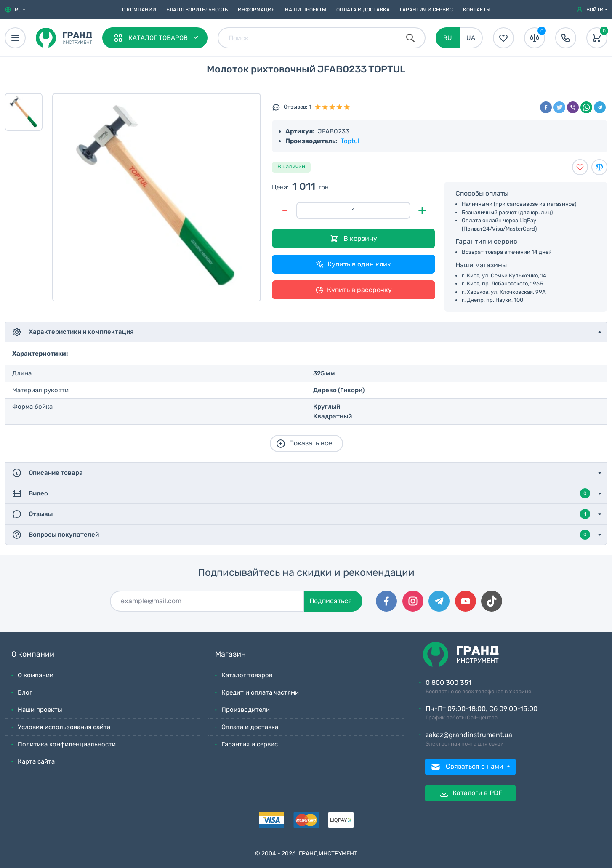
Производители (246, 710)
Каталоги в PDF (471, 793)
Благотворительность (197, 10)
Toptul (350, 141)
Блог (25, 692)
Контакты (477, 10)
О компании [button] (33, 654)
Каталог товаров (247, 675)
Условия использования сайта (64, 727)
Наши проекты (306, 10)
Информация (256, 10)
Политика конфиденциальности (67, 744)
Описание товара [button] (47, 473)
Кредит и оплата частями (260, 692)
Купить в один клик (353, 264)
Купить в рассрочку (354, 290)
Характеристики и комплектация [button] (73, 332)
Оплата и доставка (363, 10)
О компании (139, 10)
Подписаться (331, 601)
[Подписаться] (207, 601)
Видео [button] (301, 493)
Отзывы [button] (301, 514)
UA (471, 38)
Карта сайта (36, 761)
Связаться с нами (468, 767)
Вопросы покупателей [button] (301, 535)
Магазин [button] (230, 654)
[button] (15, 10)
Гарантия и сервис (426, 10)
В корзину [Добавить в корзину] (354, 239)
